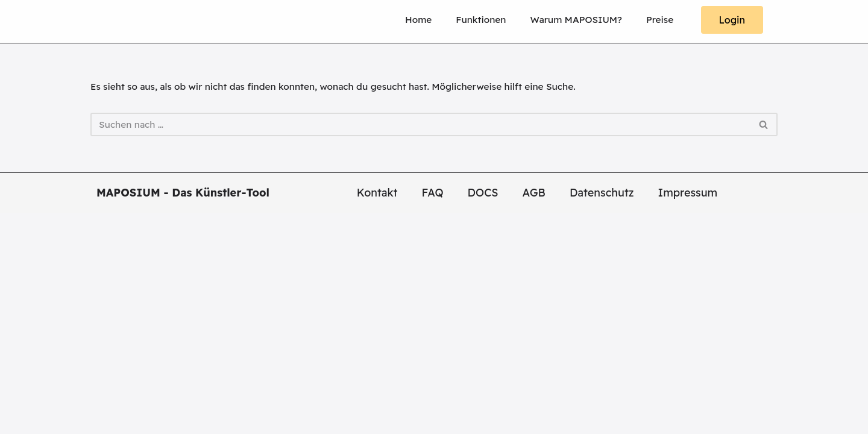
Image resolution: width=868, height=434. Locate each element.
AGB (534, 414)
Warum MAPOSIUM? (564, 20)
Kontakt (377, 414)
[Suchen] (420, 129)
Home (388, 20)
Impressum (688, 414)
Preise (657, 20)
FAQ (433, 414)
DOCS (483, 414)
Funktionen (456, 20)
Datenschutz (602, 414)
